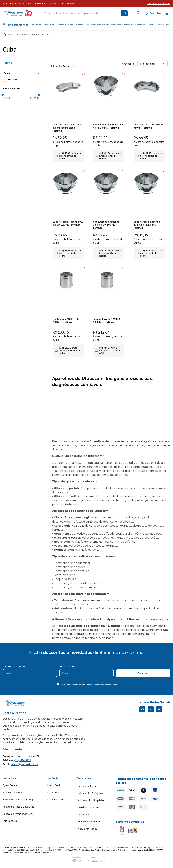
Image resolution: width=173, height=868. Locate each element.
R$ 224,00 (34, 98)
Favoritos (155, 13)
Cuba (47, 35)
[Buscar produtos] (125, 13)
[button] (159, 4)
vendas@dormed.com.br (24, 764)
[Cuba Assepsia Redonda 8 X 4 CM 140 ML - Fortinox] (109, 117)
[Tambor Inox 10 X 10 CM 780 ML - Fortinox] (68, 312)
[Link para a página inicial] (8, 35)
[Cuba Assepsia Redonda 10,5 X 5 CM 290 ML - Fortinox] (149, 214)
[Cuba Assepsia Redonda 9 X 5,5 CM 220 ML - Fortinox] (68, 214)
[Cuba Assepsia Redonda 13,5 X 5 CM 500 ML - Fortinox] (109, 214)
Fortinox (13, 79)
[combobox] (85, 13)
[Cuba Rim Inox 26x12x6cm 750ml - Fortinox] (149, 117)
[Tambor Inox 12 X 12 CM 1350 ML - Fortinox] (109, 312)
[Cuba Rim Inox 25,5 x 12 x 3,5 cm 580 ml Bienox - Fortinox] (68, 117)
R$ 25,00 (7, 98)
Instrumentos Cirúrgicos (28, 35)
